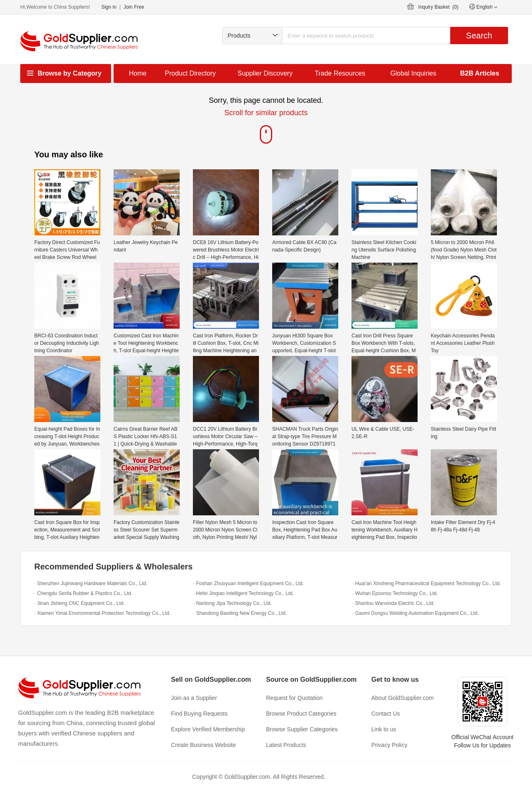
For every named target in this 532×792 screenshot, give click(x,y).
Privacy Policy (389, 745)
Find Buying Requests (199, 714)
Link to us (384, 729)
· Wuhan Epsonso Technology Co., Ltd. (395, 593)
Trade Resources (340, 73)
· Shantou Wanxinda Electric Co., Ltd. (393, 603)
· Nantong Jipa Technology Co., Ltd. (233, 603)
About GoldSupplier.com (403, 698)
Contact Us (386, 714)
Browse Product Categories (301, 714)
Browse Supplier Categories (302, 729)
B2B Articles (480, 73)
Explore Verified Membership (208, 729)
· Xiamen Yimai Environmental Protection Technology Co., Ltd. (102, 613)
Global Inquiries (413, 73)
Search (479, 36)
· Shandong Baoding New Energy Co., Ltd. (240, 613)
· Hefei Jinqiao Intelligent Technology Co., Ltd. (243, 593)
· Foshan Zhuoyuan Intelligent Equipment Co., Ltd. (249, 583)
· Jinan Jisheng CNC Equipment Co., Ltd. (80, 603)
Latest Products (286, 745)
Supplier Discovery (265, 73)
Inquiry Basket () (438, 7)
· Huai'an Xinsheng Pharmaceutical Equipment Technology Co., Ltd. (427, 583)
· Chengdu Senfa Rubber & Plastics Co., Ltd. (83, 593)
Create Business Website (203, 745)
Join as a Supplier (194, 698)
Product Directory (190, 73)
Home (138, 73)
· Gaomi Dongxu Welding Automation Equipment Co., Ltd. (416, 613)
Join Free (134, 7)
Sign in (109, 7)
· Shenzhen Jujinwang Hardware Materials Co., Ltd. (91, 583)
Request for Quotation (294, 698)
